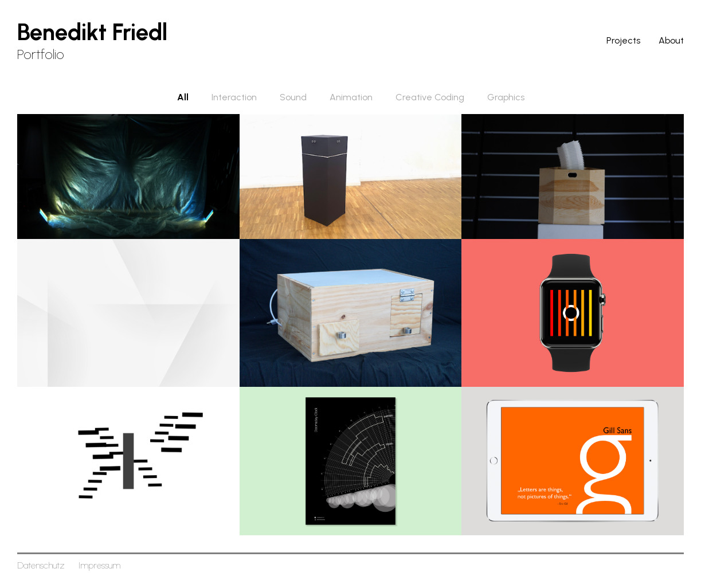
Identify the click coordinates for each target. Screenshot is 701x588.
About (671, 40)
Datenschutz (41, 565)
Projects (623, 40)
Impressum (99, 565)
